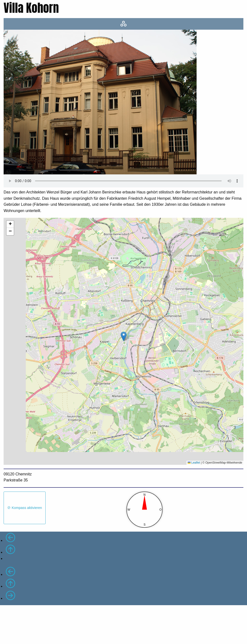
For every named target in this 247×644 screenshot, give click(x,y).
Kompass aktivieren (25, 508)
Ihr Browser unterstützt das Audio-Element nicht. (123, 181)
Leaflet (194, 463)
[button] (124, 336)
